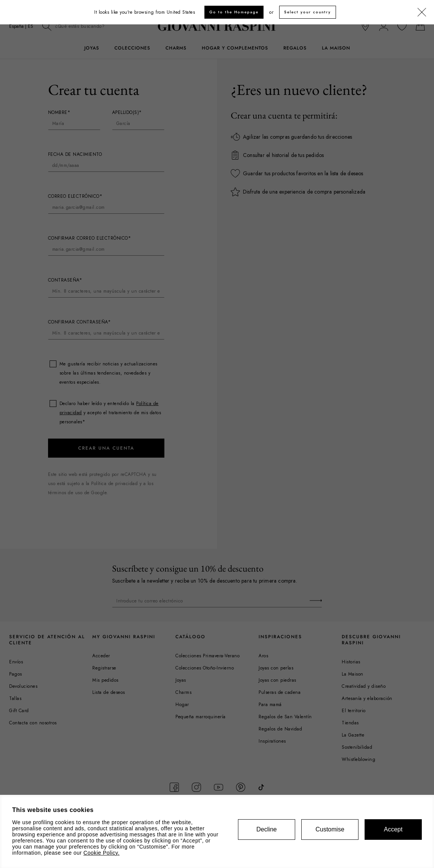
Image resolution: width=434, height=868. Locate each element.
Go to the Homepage (234, 12)
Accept (393, 829)
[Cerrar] (422, 13)
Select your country (308, 12)
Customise (330, 829)
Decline (266, 829)
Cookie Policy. (102, 853)
